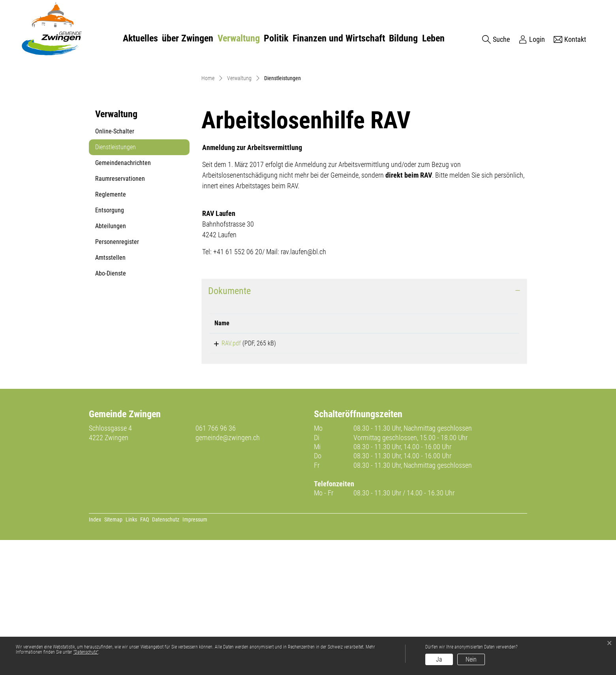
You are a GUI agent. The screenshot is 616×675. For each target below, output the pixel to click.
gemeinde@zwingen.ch (228, 572)
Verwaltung (239, 38)
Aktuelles (140, 38)
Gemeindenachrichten (123, 295)
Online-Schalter (115, 263)
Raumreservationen (120, 311)
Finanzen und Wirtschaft (339, 38)
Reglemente (111, 327)
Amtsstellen (110, 390)
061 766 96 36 (216, 563)
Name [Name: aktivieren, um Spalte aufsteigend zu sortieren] (222, 455)
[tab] (364, 423)
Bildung (403, 38)
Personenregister (117, 374)
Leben (433, 38)
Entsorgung (110, 342)
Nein (471, 659)
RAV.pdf (224, 475)
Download (461, 477)
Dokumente (229, 423)
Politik (276, 38)
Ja (439, 659)
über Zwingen (188, 38)
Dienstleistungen (115, 281)
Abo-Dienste (111, 406)
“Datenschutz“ (86, 652)
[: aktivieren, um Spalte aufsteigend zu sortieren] (461, 456)
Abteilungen (111, 358)
